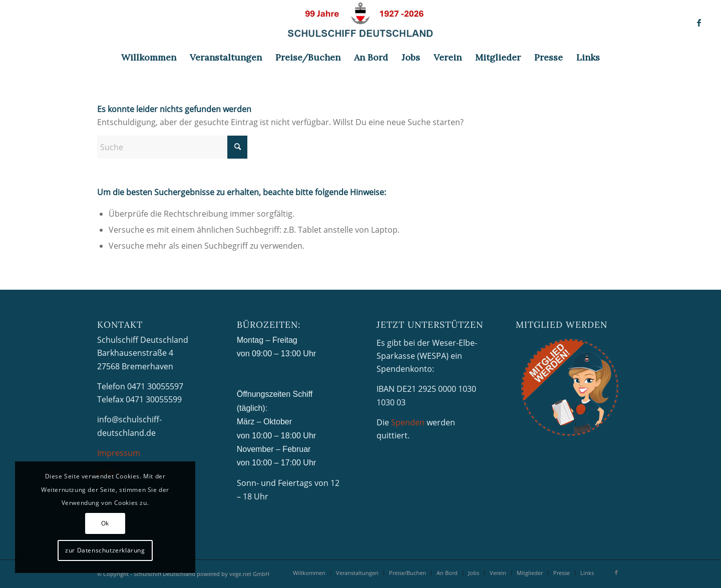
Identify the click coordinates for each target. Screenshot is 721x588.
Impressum (119, 453)
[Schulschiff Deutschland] (360, 23)
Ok (105, 523)
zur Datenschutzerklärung (105, 550)
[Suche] (172, 147)
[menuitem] (149, 58)
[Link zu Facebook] (699, 23)
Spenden (408, 422)
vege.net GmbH (249, 574)
